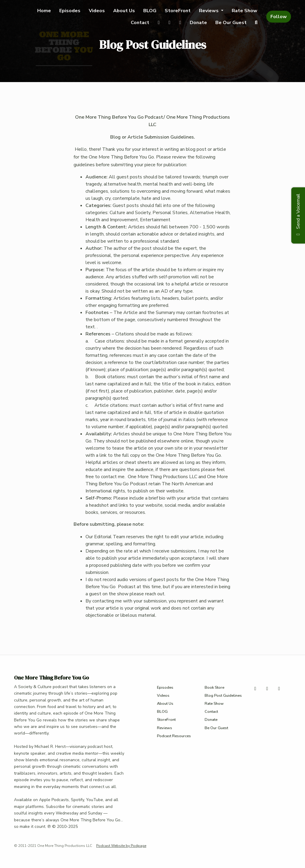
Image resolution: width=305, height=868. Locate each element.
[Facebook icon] (279, 689)
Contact (140, 23)
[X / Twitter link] (159, 23)
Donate (198, 23)
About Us (124, 11)
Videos (97, 11)
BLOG (150, 11)
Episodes (70, 11)
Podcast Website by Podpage (121, 846)
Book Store (214, 688)
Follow (279, 17)
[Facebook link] (180, 23)
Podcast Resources (174, 736)
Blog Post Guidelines (223, 696)
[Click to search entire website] (256, 23)
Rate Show (245, 11)
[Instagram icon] (267, 689)
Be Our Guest (231, 23)
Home (44, 11)
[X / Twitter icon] (255, 689)
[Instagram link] (169, 23)
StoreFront (178, 11)
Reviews (209, 11)
